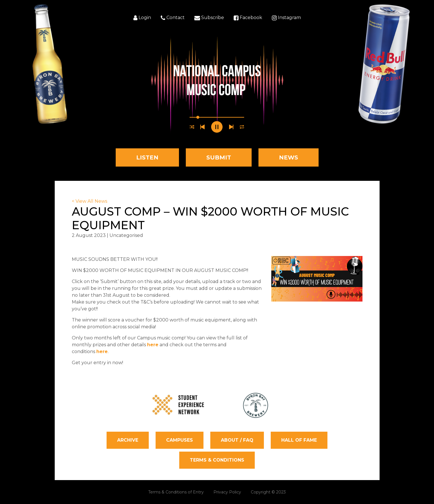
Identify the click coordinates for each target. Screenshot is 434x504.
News (289, 157)
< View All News (89, 201)
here (153, 345)
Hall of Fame (299, 440)
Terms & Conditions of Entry (176, 492)
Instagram (286, 18)
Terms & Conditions (217, 460)
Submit (219, 157)
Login (142, 18)
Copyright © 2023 (268, 492)
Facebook (248, 18)
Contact (173, 18)
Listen (147, 157)
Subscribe (209, 18)
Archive (128, 440)
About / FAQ (237, 440)
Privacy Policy (227, 492)
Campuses (180, 440)
